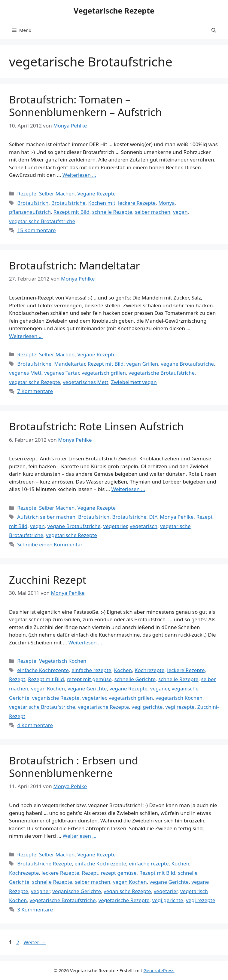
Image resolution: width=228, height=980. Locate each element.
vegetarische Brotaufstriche (42, 221)
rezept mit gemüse (89, 679)
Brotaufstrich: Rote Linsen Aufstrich (96, 426)
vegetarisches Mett (86, 382)
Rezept (17, 679)
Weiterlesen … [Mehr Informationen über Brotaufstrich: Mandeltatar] (26, 336)
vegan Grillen (142, 364)
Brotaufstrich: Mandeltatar (74, 265)
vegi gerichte (147, 707)
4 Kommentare (35, 725)
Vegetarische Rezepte (114, 11)
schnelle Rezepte (112, 212)
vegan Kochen (48, 688)
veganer (160, 688)
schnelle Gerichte (135, 679)
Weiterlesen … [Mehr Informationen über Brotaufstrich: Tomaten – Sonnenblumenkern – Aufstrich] (79, 175)
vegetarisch (144, 526)
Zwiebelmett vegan (134, 382)
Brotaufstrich (33, 203)
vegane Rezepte (128, 688)
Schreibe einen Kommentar (50, 544)
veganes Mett (25, 373)
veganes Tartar (62, 373)
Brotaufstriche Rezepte (44, 863)
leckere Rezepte (137, 203)
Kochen (123, 670)
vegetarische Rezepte (35, 382)
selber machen (153, 212)
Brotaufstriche (68, 203)
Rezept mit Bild (71, 212)
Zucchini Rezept (48, 580)
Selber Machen (57, 194)
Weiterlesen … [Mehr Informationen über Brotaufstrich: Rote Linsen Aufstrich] (128, 489)
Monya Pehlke (177, 517)
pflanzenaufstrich (30, 212)
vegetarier (115, 526)
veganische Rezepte (56, 698)
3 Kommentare (35, 909)
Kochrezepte (149, 670)
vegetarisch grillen (104, 373)
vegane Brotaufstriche (187, 364)
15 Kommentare (36, 230)
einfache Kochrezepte (43, 670)
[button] (214, 30)
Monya (166, 203)
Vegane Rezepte (96, 194)
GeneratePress (159, 970)
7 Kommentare (35, 391)
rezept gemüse (119, 873)
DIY (153, 517)
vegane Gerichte (87, 688)
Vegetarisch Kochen (63, 661)
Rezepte (27, 194)
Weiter (35, 942)
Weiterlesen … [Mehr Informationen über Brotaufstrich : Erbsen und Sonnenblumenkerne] (79, 836)
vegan (180, 212)
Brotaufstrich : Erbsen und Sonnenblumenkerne (74, 767)
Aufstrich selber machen (46, 517)
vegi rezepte (180, 707)
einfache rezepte (91, 670)
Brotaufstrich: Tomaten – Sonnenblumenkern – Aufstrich (85, 106)
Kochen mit (102, 203)
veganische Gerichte (77, 891)
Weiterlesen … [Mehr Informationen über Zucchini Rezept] (85, 642)
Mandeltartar (70, 364)
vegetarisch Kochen (179, 698)
